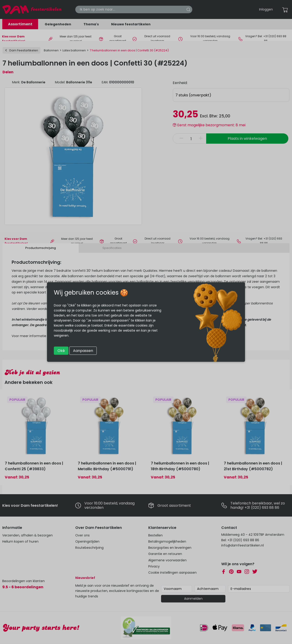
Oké (61, 351)
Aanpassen (83, 351)
